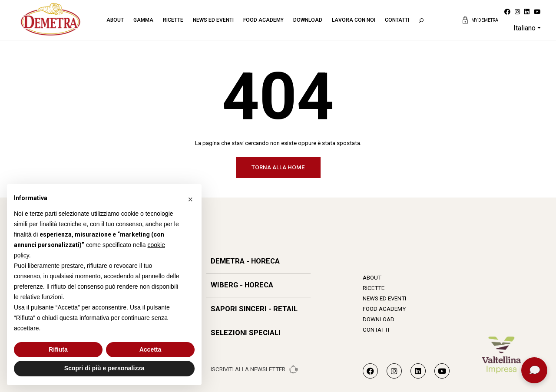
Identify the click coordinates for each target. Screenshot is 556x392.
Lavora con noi (354, 20)
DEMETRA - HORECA (245, 261)
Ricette (173, 20)
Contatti (397, 20)
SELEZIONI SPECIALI (246, 333)
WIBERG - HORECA (242, 285)
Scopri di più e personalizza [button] (104, 368)
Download (308, 20)
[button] (190, 198)
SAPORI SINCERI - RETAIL (254, 309)
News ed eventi (213, 20)
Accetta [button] (151, 349)
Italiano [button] (525, 28)
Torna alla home (278, 167)
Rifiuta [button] (58, 349)
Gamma (143, 20)
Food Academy (263, 20)
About (115, 20)
